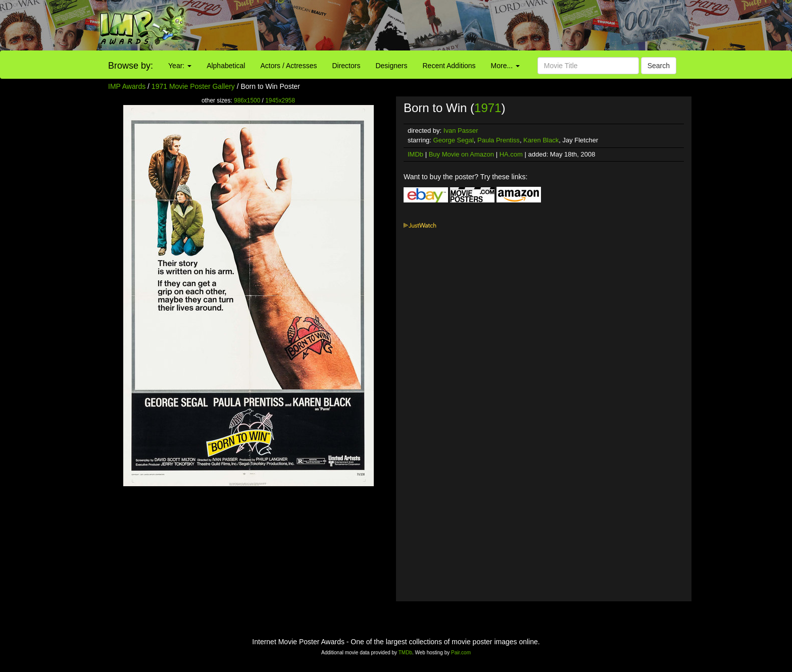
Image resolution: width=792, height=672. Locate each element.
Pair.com (461, 653)
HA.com (511, 154)
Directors (346, 66)
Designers (391, 66)
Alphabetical (226, 66)
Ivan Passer (461, 131)
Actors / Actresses (288, 66)
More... (505, 66)
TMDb (405, 653)
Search (659, 66)
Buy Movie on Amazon (461, 154)
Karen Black (541, 140)
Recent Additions (449, 66)
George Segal (454, 140)
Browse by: (131, 66)
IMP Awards (127, 86)
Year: (180, 66)
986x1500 (247, 100)
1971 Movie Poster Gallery (193, 86)
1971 (488, 108)
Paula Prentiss (499, 140)
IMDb (415, 154)
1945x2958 (280, 100)
